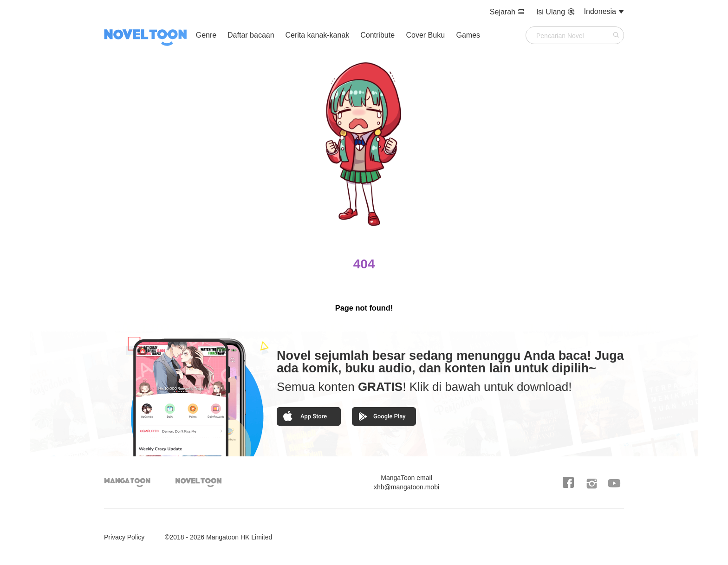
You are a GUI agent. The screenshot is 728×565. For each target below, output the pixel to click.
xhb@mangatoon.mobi (406, 482)
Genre (206, 35)
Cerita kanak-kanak (317, 35)
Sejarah (508, 12)
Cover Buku (426, 35)
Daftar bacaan (251, 35)
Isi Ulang (556, 12)
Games (468, 35)
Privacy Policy (124, 537)
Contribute (378, 35)
